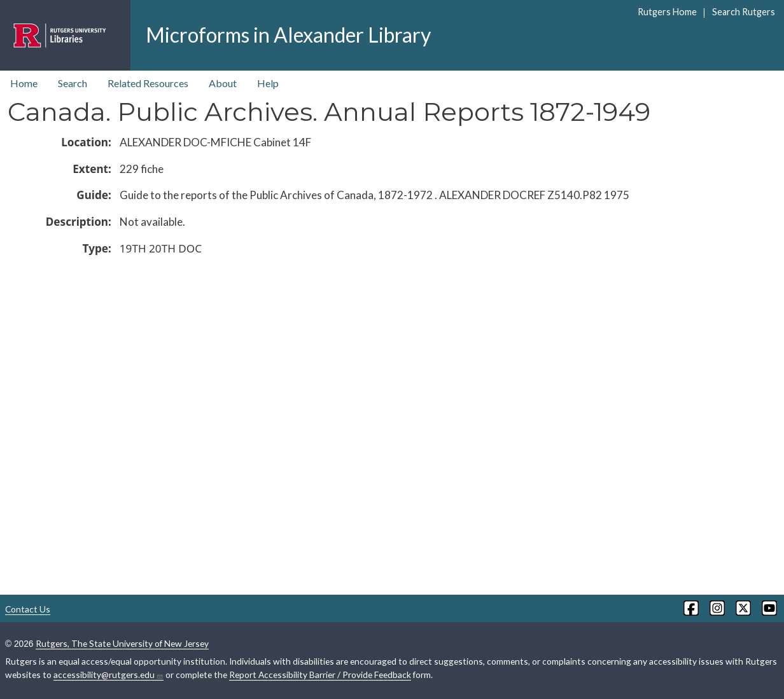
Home (24, 83)
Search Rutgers (744, 12)
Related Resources (148, 83)
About (223, 83)
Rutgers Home (667, 12)
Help (268, 83)
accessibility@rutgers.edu (108, 675)
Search (73, 83)
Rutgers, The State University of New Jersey (122, 643)
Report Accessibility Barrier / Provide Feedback (320, 675)
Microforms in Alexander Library (288, 35)
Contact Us (28, 609)
